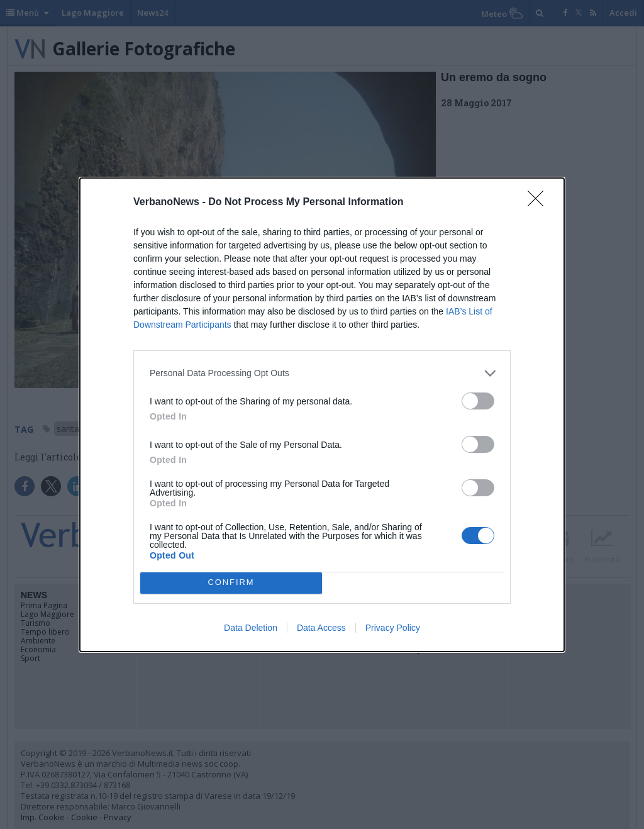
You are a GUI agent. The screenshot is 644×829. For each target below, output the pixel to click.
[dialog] (322, 415)
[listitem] (322, 373)
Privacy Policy (393, 628)
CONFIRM (231, 583)
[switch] (478, 401)
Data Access (321, 628)
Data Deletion (251, 628)
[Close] (540, 203)
